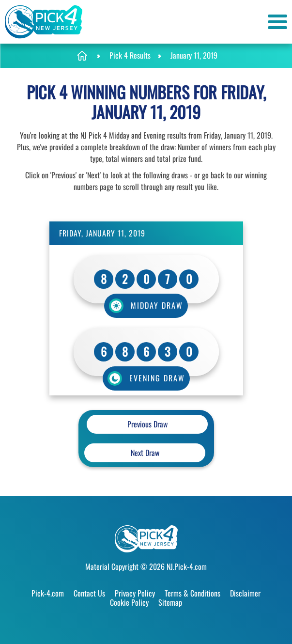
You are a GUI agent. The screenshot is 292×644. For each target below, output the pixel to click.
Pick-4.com (48, 593)
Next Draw (145, 453)
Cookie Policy (129, 602)
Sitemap (170, 602)
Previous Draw (147, 424)
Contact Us (89, 593)
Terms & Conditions (192, 593)
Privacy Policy (135, 593)
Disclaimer (245, 593)
